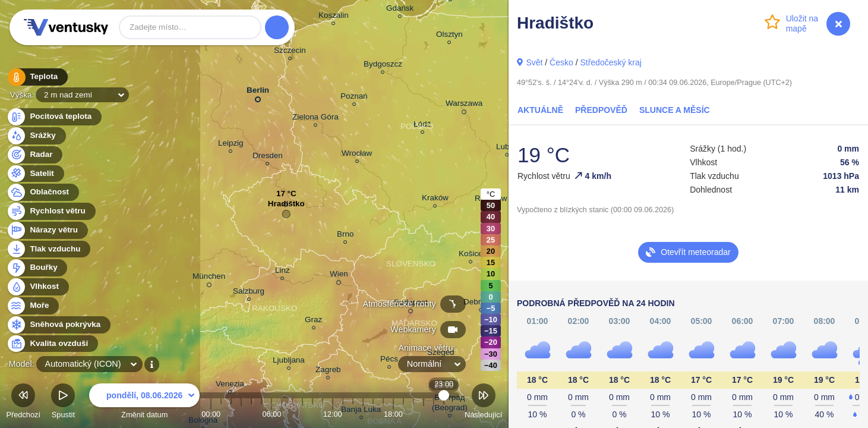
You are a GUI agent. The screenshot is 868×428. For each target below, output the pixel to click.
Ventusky (64, 27)
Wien (339, 276)
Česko (561, 62)
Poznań (354, 98)
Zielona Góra (315, 119)
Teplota (37, 77)
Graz (313, 321)
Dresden (268, 157)
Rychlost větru (51, 211)
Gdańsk (400, 10)
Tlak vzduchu (48, 249)
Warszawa (464, 105)
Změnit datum (144, 403)
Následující (483, 403)
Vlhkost (37, 287)
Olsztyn (449, 36)
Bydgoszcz (383, 66)
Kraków (435, 199)
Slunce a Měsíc (675, 110)
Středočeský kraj (610, 62)
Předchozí (23, 403)
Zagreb (328, 371)
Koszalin (334, 17)
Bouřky (37, 268)
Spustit (63, 403)
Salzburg (249, 293)
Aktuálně (540, 110)
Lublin (507, 148)
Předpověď (601, 110)
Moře (33, 306)
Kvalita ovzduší (52, 344)
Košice (471, 255)
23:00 (444, 414)
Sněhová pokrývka (58, 325)
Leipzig (231, 145)
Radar (34, 155)
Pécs (389, 361)
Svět (534, 62)
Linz (283, 272)
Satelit (35, 174)
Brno (345, 236)
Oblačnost (42, 192)
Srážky (36, 136)
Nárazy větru (47, 230)
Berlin (258, 92)
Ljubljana (289, 362)
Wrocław (357, 155)
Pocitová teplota (54, 117)
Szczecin (290, 52)
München (209, 278)
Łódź (422, 126)
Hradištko (286, 207)
